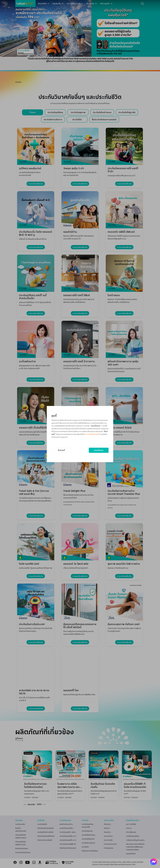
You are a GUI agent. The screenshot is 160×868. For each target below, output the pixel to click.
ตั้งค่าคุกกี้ (61, 450)
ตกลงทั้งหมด (99, 450)
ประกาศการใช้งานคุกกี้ (92, 434)
